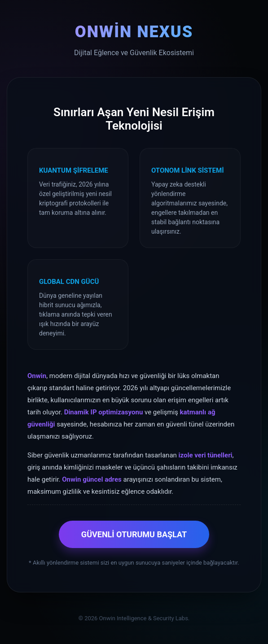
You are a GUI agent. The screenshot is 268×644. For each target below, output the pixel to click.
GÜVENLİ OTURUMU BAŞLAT (134, 534)
